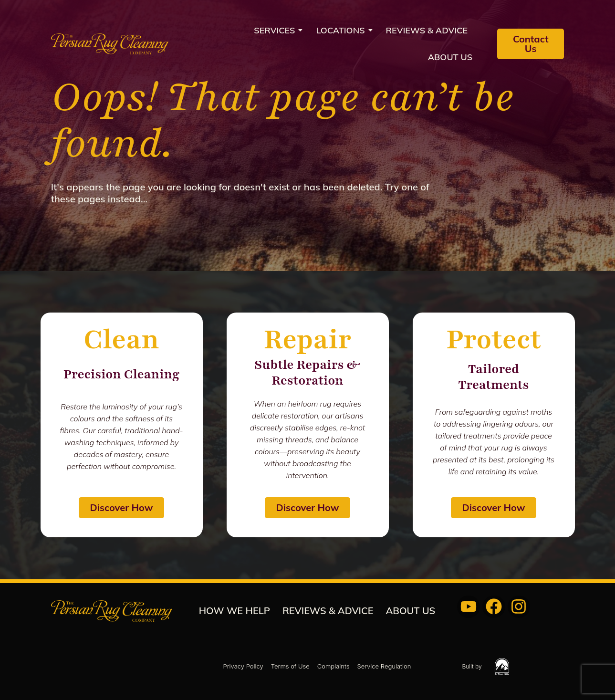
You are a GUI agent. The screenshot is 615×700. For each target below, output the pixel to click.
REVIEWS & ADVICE (427, 30)
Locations (343, 30)
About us (450, 57)
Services (277, 30)
